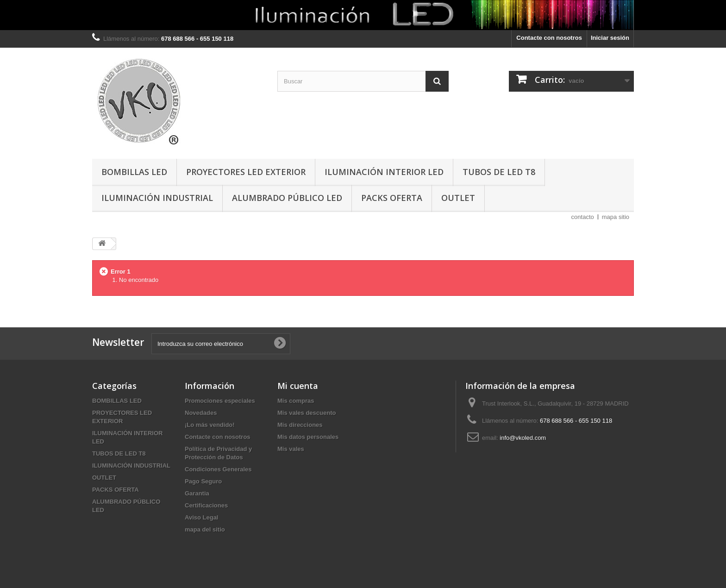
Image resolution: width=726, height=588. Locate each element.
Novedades (201, 413)
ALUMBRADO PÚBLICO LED (287, 198)
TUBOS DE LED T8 (499, 172)
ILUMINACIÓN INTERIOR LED (384, 172)
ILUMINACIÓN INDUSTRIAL (157, 198)
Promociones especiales (220, 401)
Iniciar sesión (610, 38)
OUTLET (458, 198)
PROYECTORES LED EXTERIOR (246, 172)
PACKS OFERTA (392, 198)
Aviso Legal (201, 517)
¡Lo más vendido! (210, 425)
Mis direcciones (300, 425)
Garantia (197, 493)
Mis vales (291, 449)
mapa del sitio (205, 529)
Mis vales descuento (307, 413)
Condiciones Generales (218, 469)
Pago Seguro (203, 481)
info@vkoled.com (523, 438)
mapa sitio (616, 217)
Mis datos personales (308, 437)
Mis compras (296, 401)
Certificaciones (206, 505)
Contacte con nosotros (549, 38)
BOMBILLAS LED (134, 172)
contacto (583, 217)
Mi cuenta (298, 386)
